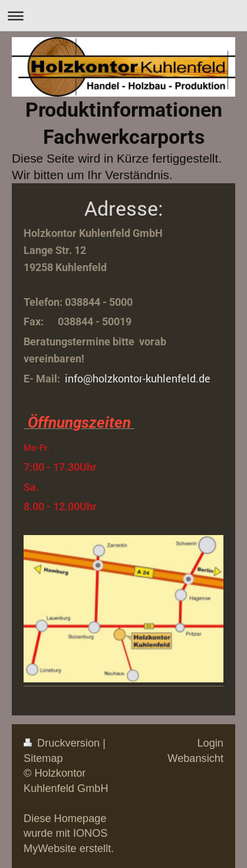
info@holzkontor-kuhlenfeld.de (138, 378)
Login (210, 743)
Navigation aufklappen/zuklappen (123, 16)
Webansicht (195, 758)
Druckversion (63, 743)
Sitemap (43, 758)
